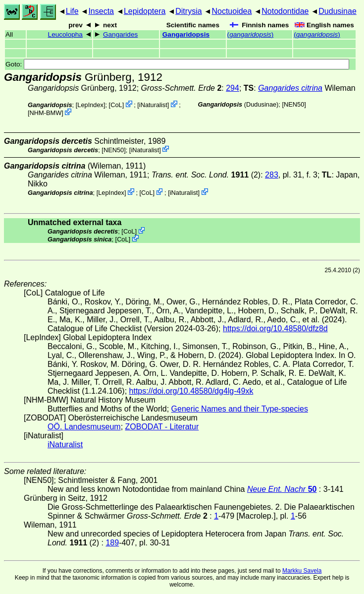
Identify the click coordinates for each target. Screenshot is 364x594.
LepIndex (90, 105)
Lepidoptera (145, 11)
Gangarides (120, 34)
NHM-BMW (46, 113)
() (251, 34)
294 (233, 88)
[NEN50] (294, 104)
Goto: (177, 64)
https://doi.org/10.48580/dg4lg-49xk (191, 391)
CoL (116, 105)
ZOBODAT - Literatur (162, 427)
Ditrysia (188, 11)
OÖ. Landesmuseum (84, 427)
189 (112, 543)
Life (72, 11)
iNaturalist (153, 105)
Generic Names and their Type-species (240, 409)
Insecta (101, 11)
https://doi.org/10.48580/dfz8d (275, 328)
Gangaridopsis (186, 34)
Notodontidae (285, 11)
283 (272, 175)
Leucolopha (65, 34)
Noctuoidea (232, 11)
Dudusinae (338, 11)
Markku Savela (302, 571)
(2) (206, 175)
